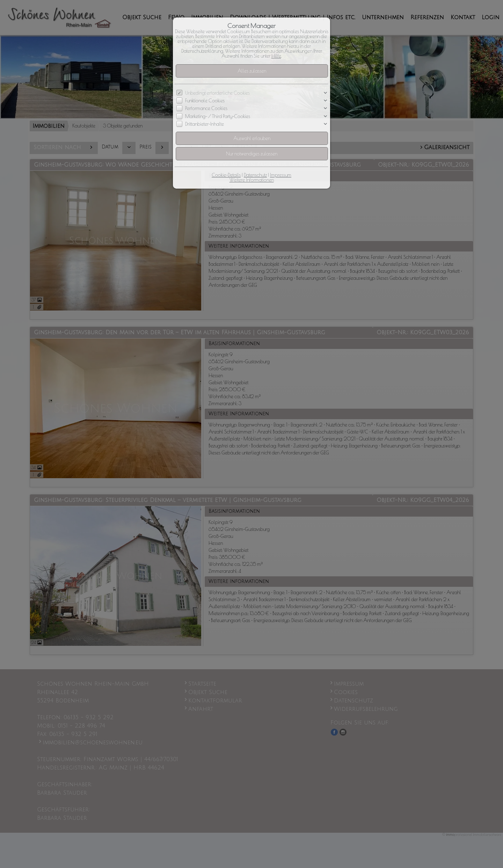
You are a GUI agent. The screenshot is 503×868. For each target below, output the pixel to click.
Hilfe (276, 56)
